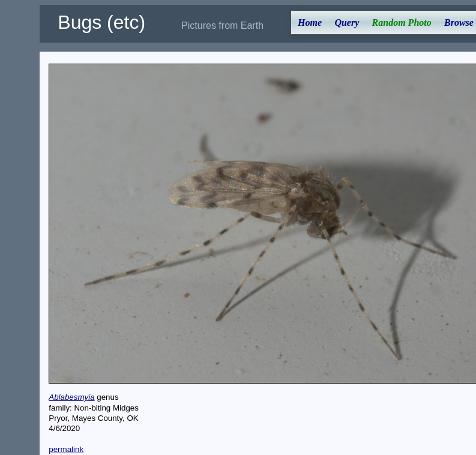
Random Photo (402, 23)
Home (310, 23)
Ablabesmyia (71, 397)
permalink (66, 449)
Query (347, 23)
